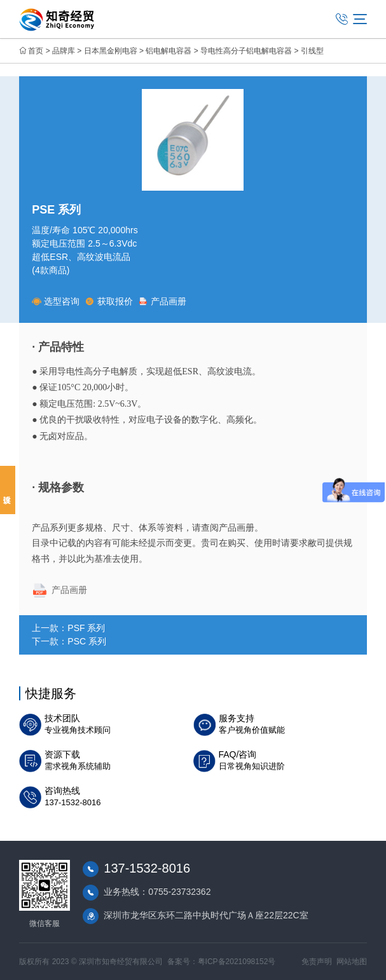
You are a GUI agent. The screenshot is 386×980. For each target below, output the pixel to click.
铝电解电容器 (169, 51)
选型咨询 (56, 301)
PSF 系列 (86, 628)
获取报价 (109, 301)
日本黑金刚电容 (111, 51)
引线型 (312, 51)
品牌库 (64, 51)
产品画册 (162, 301)
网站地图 (352, 962)
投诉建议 (8, 490)
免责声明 (317, 962)
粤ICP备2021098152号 (237, 962)
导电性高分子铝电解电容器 (246, 51)
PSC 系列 (87, 641)
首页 (36, 51)
